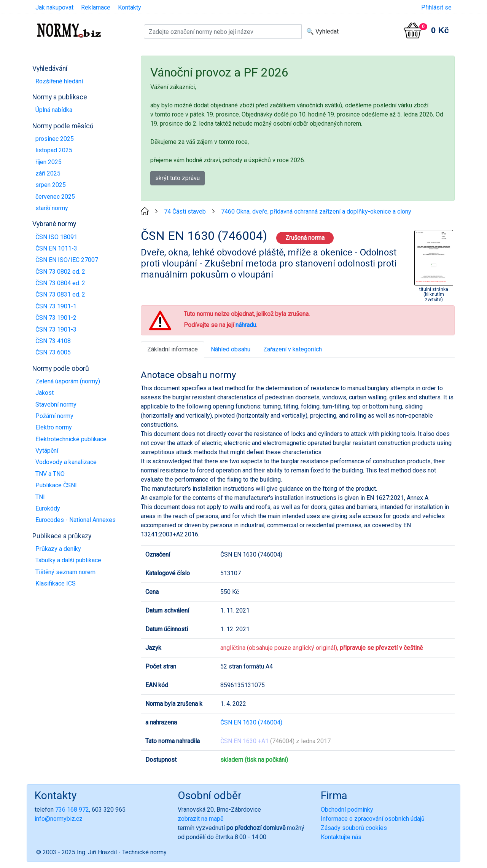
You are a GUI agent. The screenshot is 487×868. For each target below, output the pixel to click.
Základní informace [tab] (173, 349)
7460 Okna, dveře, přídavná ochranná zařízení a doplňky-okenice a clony (316, 211)
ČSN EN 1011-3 (56, 248)
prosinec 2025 (55, 139)
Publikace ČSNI (56, 485)
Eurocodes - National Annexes (76, 520)
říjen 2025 (49, 162)
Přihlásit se (436, 7)
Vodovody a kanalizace (66, 462)
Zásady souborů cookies (354, 828)
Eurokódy (48, 508)
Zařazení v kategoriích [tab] (293, 349)
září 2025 (48, 173)
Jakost (45, 393)
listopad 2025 (54, 150)
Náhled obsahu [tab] (231, 349)
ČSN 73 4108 (53, 341)
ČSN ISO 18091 (56, 237)
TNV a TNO (50, 474)
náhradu (246, 325)
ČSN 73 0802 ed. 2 (60, 272)
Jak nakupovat (54, 7)
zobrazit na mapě (201, 819)
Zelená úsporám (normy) (68, 381)
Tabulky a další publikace (68, 560)
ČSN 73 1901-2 (56, 318)
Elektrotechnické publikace (71, 439)
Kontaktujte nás (341, 837)
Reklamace (96, 7)
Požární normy (54, 416)
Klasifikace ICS (56, 583)
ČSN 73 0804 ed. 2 (60, 283)
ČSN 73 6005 (53, 352)
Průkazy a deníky (58, 549)
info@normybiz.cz (59, 819)
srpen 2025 (51, 185)
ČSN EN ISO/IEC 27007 (67, 260)
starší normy (52, 208)
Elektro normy (54, 427)
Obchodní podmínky (347, 810)
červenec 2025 (55, 197)
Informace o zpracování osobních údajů (373, 819)
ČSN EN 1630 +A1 (244, 741)
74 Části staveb (185, 211)
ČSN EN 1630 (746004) (251, 722)
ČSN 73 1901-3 (56, 329)
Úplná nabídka (54, 110)
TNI (40, 497)
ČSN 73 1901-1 (56, 306)
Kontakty (130, 7)
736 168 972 (72, 810)
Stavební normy (56, 404)
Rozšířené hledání (59, 81)
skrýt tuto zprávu (177, 178)
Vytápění (47, 451)
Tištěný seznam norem (65, 572)
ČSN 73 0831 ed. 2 (60, 294)
